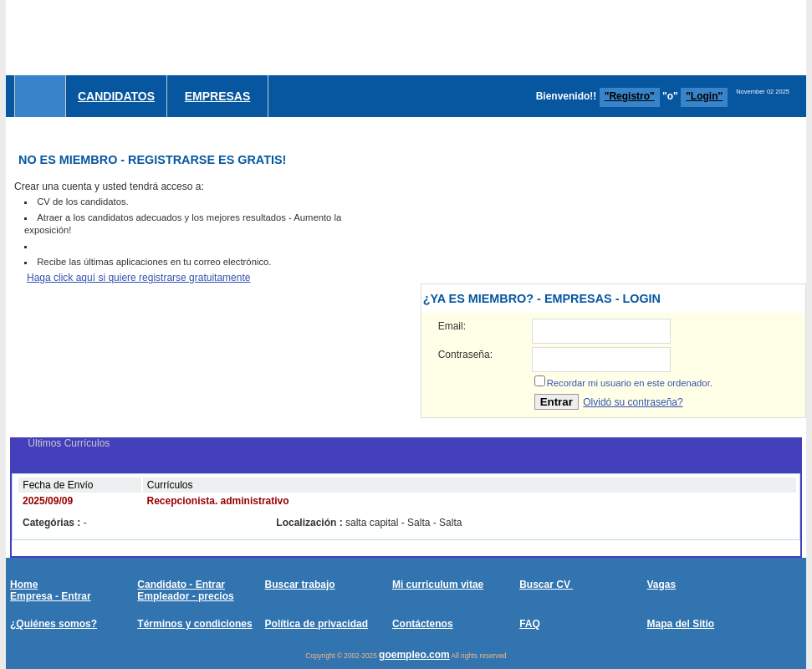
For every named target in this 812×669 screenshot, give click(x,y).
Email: (452, 326)
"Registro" (630, 96)
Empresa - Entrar (51, 596)
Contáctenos (423, 624)
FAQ (530, 624)
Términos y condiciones (194, 624)
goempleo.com (414, 655)
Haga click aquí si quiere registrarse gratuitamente (138, 278)
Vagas (661, 585)
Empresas (218, 96)
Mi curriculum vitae (438, 585)
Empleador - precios (185, 596)
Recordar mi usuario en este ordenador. (630, 383)
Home (24, 585)
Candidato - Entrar (181, 585)
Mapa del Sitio (680, 624)
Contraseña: (465, 355)
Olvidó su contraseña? (633, 402)
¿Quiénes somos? (54, 624)
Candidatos (116, 96)
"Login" (704, 96)
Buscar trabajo (300, 585)
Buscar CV (546, 585)
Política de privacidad (317, 624)
